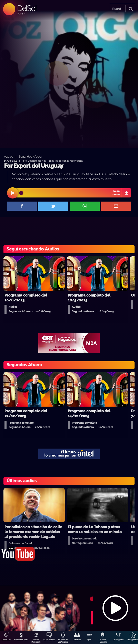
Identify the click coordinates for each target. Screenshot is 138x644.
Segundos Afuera (30, 156)
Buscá (117, 9)
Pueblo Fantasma (103, 641)
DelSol (27, 8)
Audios (9, 156)
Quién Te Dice (49, 640)
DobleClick (6, 640)
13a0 (89, 640)
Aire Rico (77, 640)
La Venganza (118, 640)
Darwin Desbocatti (36, 641)
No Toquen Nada (21, 640)
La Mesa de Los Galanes (63, 641)
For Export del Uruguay (34, 166)
